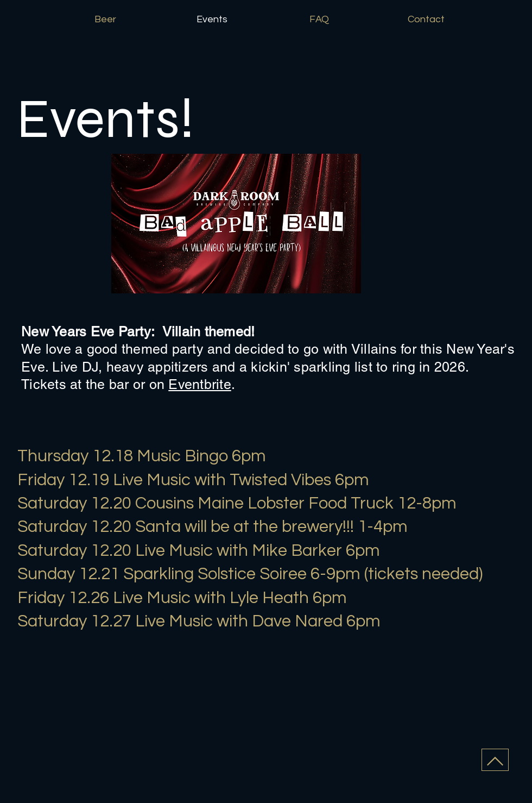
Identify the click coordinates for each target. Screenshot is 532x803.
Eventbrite (200, 384)
